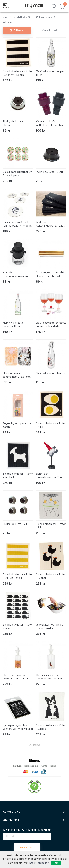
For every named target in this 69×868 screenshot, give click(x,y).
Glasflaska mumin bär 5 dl (51, 373)
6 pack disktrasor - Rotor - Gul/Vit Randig (18, 576)
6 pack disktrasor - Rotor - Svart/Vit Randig (18, 73)
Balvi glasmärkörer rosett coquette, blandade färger (51, 325)
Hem (5, 17)
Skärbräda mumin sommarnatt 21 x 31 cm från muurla (16, 375)
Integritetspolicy (39, 863)
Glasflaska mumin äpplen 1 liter (51, 73)
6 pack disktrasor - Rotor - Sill (51, 526)
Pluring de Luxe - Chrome (13, 123)
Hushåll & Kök (22, 17)
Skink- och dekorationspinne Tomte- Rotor (51, 476)
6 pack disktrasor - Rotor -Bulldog (51, 727)
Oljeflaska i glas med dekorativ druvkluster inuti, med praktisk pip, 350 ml (16, 677)
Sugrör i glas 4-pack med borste (18, 425)
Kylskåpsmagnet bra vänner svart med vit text (18, 727)
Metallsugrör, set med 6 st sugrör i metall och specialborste (50, 275)
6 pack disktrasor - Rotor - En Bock (18, 476)
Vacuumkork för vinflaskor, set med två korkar (49, 124)
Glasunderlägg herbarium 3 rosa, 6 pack (18, 174)
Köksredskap (44, 17)
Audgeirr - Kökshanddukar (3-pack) (51, 224)
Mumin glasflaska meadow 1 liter (13, 325)
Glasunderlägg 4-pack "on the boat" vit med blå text (18, 224)
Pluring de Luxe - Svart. (50, 172)
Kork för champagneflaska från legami (16, 275)
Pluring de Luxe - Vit (15, 524)
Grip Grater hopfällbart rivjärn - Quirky (49, 627)
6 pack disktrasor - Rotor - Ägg (51, 425)
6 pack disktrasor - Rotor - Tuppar (51, 576)
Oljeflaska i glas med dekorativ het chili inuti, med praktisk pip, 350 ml (51, 677)
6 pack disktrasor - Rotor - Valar (18, 627)
